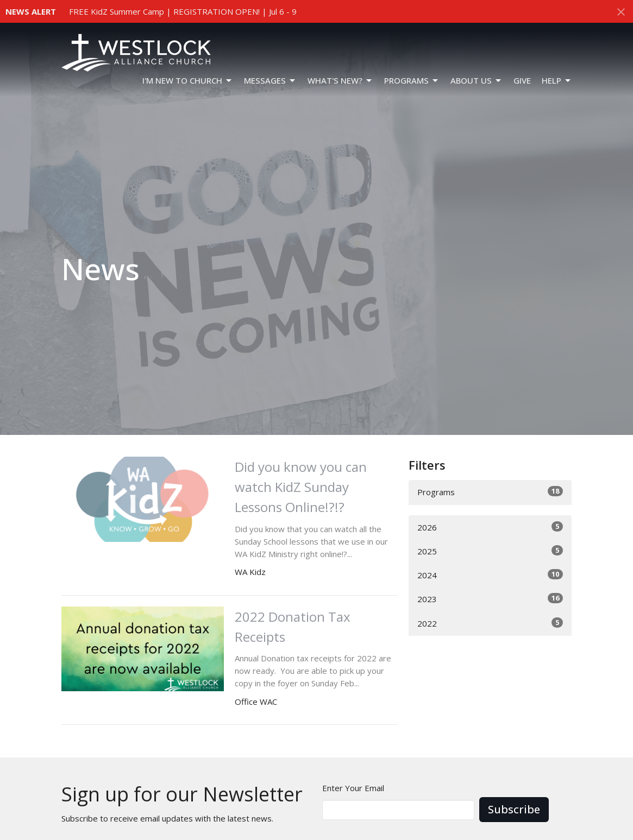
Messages (270, 81)
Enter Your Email (353, 788)
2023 (490, 599)
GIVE (522, 80)
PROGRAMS (412, 81)
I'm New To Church (188, 81)
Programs (490, 492)
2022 (490, 623)
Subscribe (514, 809)
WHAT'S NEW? (340, 81)
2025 (490, 551)
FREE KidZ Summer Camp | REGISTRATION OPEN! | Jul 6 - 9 (183, 11)
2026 (490, 527)
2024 (490, 575)
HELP (557, 81)
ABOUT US (477, 81)
